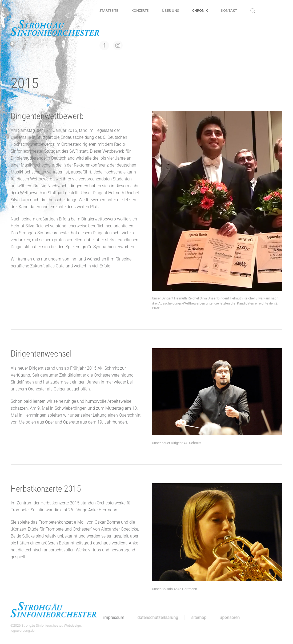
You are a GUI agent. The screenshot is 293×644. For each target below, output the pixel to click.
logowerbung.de (22, 631)
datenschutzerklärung (157, 617)
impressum (113, 617)
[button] (253, 11)
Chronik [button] (200, 10)
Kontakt (229, 10)
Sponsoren (229, 617)
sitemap (198, 617)
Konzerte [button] (140, 10)
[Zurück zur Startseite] (55, 28)
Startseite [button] (109, 10)
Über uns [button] (170, 10)
